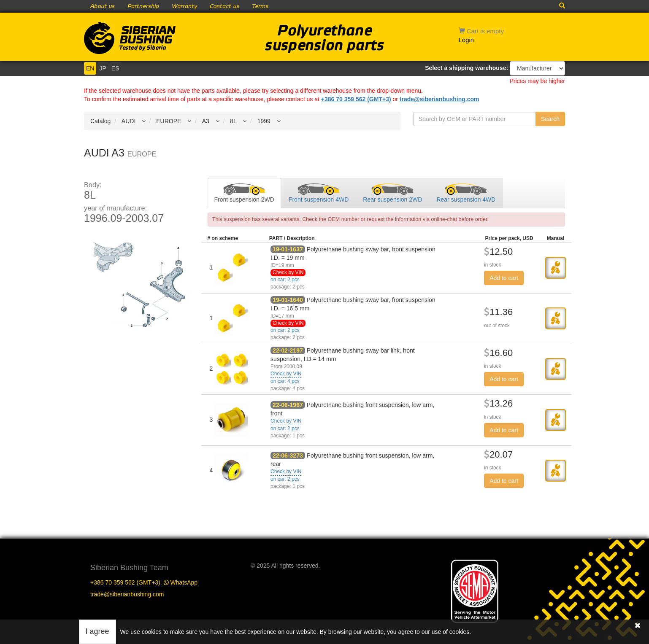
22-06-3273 (288, 455)
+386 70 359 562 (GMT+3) (356, 99)
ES (115, 68)
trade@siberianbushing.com (439, 99)
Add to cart (504, 278)
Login (466, 40)
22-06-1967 (288, 405)
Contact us (224, 6)
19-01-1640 (288, 300)
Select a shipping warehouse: (466, 68)
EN (90, 68)
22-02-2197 (288, 350)
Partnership (143, 6)
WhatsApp (181, 582)
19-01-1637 (288, 249)
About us (103, 6)
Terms (260, 6)
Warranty (184, 6)
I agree (97, 631)
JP (103, 68)
